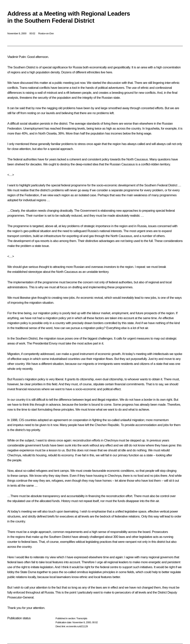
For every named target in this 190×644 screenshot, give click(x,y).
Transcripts (82, 618)
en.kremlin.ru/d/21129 (77, 626)
